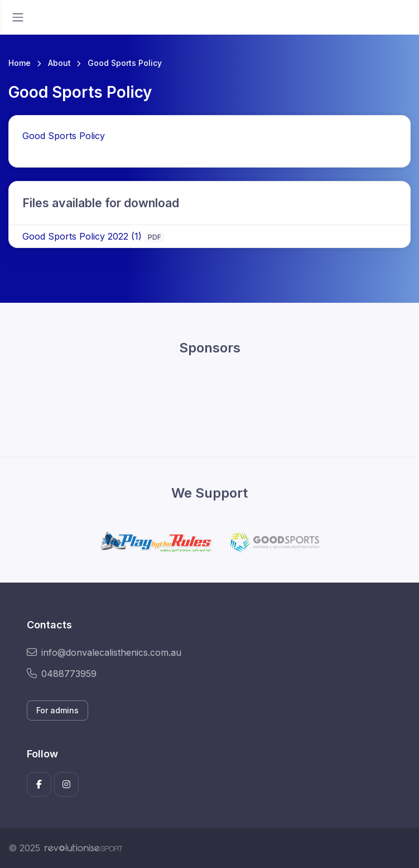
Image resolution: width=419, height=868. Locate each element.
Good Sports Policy (64, 136)
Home (20, 63)
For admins (57, 710)
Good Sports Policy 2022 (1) (82, 236)
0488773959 (62, 674)
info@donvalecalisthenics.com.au (104, 652)
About (59, 63)
